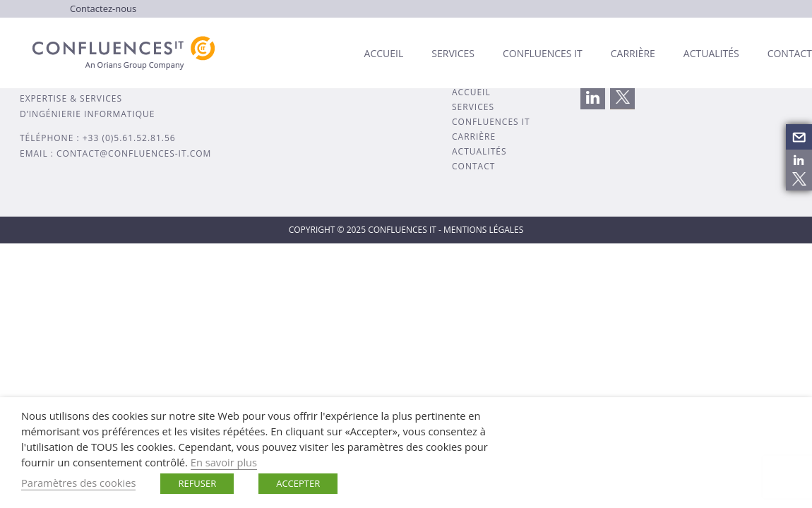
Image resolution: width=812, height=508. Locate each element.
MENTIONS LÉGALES (483, 230)
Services (453, 53)
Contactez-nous (103, 8)
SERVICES (473, 107)
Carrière (633, 53)
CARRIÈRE (474, 137)
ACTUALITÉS (479, 151)
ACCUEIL (471, 92)
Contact (790, 53)
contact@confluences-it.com (134, 153)
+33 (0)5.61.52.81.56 (129, 138)
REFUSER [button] (197, 483)
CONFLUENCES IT (491, 122)
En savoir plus (224, 462)
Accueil (384, 53)
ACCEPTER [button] (298, 483)
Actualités (711, 53)
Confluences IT (543, 53)
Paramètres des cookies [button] (78, 483)
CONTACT (473, 166)
